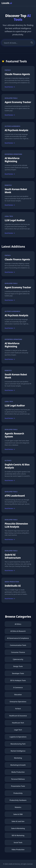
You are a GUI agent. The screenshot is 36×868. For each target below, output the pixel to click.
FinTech (18, 709)
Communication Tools (18, 645)
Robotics (18, 807)
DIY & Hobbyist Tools (18, 680)
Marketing (18, 758)
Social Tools (18, 842)
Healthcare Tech (18, 723)
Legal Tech (18, 730)
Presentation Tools (18, 786)
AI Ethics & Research (18, 631)
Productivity (18, 793)
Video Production (18, 850)
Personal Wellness (18, 779)
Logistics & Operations (18, 737)
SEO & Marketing (18, 835)
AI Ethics (18, 624)
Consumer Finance (18, 652)
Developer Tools (18, 673)
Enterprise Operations (18, 702)
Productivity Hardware (18, 800)
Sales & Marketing (18, 828)
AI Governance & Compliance (18, 638)
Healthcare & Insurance (18, 716)
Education (18, 695)
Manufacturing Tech (18, 744)
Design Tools (18, 666)
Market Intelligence (18, 751)
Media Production (18, 772)
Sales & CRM (18, 814)
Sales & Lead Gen (18, 821)
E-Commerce (18, 688)
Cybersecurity (18, 659)
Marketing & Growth (18, 765)
